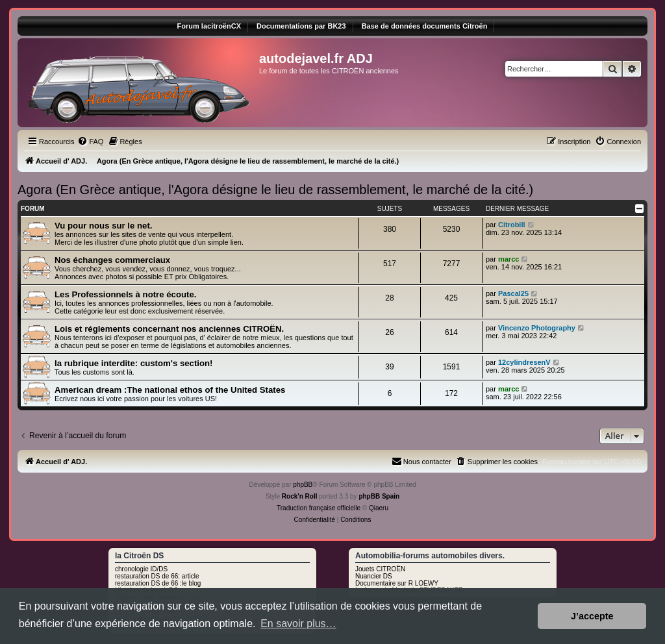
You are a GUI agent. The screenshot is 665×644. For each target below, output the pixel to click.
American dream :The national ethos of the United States (170, 390)
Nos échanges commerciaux (112, 260)
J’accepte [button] (592, 616)
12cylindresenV (524, 362)
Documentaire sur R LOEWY (397, 583)
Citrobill (512, 225)
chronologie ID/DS (141, 569)
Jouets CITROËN (380, 569)
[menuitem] (90, 142)
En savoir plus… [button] (298, 624)
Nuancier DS (374, 576)
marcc (508, 259)
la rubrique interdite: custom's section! (133, 363)
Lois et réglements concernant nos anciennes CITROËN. (169, 329)
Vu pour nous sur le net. (103, 226)
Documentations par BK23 (301, 26)
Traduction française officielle (319, 508)
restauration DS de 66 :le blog (158, 583)
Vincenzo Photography (537, 328)
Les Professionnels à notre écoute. (125, 294)
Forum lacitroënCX (209, 26)
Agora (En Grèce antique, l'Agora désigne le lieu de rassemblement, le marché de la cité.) (275, 190)
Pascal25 (513, 293)
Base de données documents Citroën (425, 26)
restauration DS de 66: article (157, 576)
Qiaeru (379, 508)
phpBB (303, 485)
